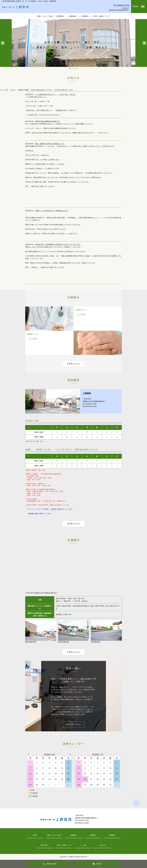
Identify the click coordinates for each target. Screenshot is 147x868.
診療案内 (73, 16)
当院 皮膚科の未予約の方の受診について (50, 144)
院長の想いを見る (74, 724)
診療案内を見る (73, 364)
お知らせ (103, 845)
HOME (35, 835)
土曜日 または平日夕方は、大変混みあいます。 (52, 211)
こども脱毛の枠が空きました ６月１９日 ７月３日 (55, 95)
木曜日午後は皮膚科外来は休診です (47, 121)
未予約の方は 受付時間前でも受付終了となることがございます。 (58, 245)
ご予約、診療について (101, 16)
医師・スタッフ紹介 (45, 16)
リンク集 (83, 845)
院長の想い (45, 845)
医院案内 (60, 16)
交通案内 (85, 16)
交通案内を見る (73, 652)
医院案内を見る (73, 524)
